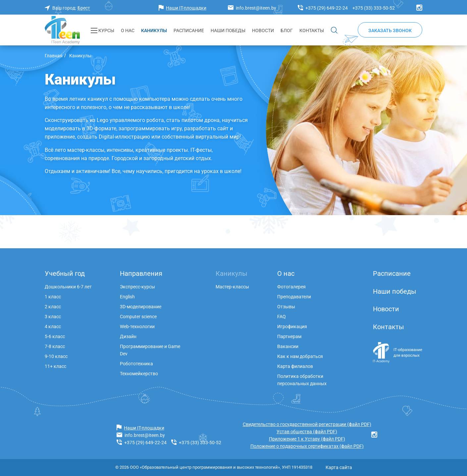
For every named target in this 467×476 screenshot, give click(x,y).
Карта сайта (339, 467)
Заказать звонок (390, 30)
